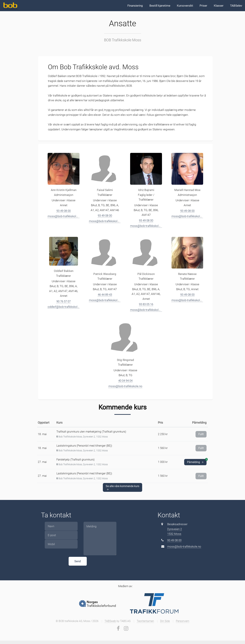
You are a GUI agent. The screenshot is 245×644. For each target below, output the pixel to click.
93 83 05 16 (146, 304)
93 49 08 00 (64, 211)
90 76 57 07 (64, 301)
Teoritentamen (145, 621)
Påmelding (197, 461)
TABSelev (236, 6)
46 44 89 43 (105, 295)
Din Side (165, 621)
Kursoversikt (185, 6)
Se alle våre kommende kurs (122, 488)
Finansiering (135, 6)
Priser (203, 6)
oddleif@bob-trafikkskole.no (65, 307)
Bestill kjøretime (160, 6)
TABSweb (110, 621)
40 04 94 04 (125, 381)
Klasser (219, 6)
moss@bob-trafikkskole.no (65, 216)
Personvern (183, 621)
